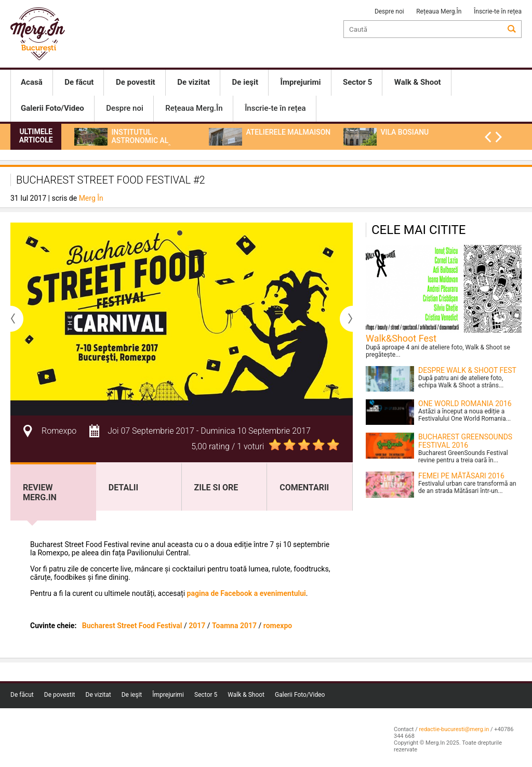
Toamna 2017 (234, 626)
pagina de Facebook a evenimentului (247, 593)
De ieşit (132, 695)
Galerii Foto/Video (300, 695)
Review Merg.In (40, 492)
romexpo (278, 626)
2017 (197, 626)
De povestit (60, 695)
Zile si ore (216, 487)
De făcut (22, 695)
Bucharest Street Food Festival (132, 626)
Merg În (91, 198)
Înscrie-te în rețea (498, 11)
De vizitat (98, 695)
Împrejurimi (168, 695)
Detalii (123, 487)
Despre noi (389, 11)
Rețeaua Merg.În (439, 11)
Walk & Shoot (246, 695)
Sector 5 (206, 695)
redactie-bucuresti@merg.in (454, 729)
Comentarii (304, 487)
